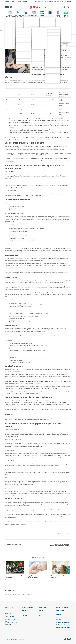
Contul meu (59, 615)
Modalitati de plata (27, 618)
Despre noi (25, 611)
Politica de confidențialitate (64, 625)
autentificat (14, 594)
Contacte (25, 2)
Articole (7, 2)
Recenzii (13, 2)
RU (30, 2)
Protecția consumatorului (63, 622)
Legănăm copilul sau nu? (14, 544)
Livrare (19, 2)
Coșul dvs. (59, 620)
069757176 (11, 613)
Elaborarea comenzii (62, 617)
